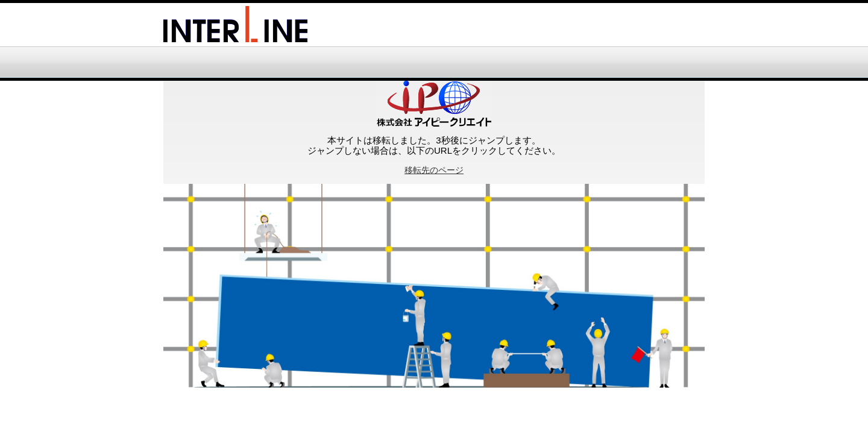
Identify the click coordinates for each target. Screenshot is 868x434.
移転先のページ (434, 170)
